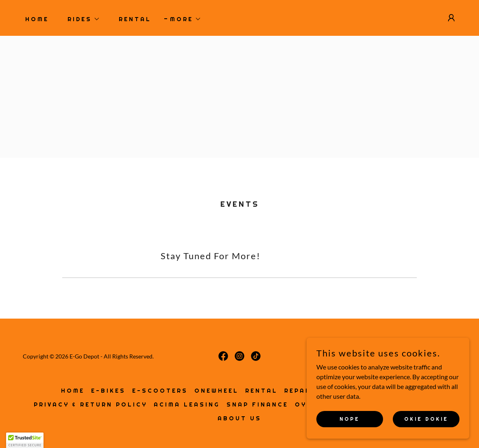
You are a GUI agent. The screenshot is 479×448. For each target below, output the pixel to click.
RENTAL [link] (135, 19)
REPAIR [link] (299, 391)
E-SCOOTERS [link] (160, 391)
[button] (81, 19)
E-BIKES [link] (108, 391)
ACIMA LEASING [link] (187, 404)
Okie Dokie (426, 419)
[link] (223, 356)
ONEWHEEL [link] (217, 391)
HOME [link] (37, 19)
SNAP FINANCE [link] (257, 404)
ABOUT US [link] (239, 418)
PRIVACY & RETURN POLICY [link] (90, 404)
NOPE (350, 419)
